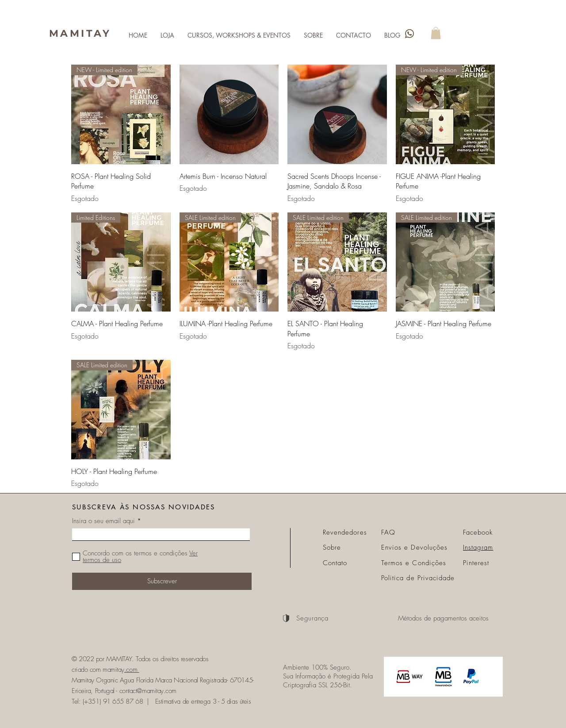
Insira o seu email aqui (103, 521)
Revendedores (345, 532)
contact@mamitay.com (148, 691)
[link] (436, 33)
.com (132, 670)
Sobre (332, 547)
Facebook (478, 532)
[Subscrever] (162, 581)
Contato (335, 563)
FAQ (388, 532)
